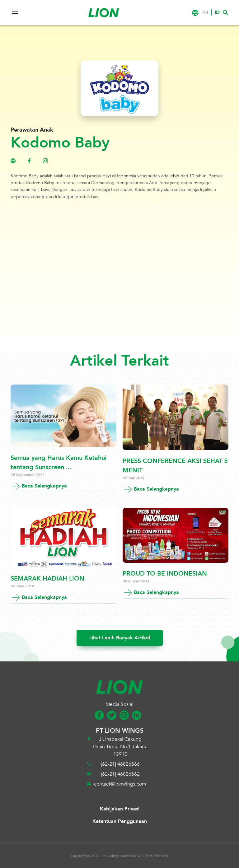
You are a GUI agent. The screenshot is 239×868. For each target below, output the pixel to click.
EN (205, 12)
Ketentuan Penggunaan (120, 821)
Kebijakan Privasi (120, 809)
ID (217, 12)
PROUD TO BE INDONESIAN (165, 574)
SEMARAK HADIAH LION (47, 579)
